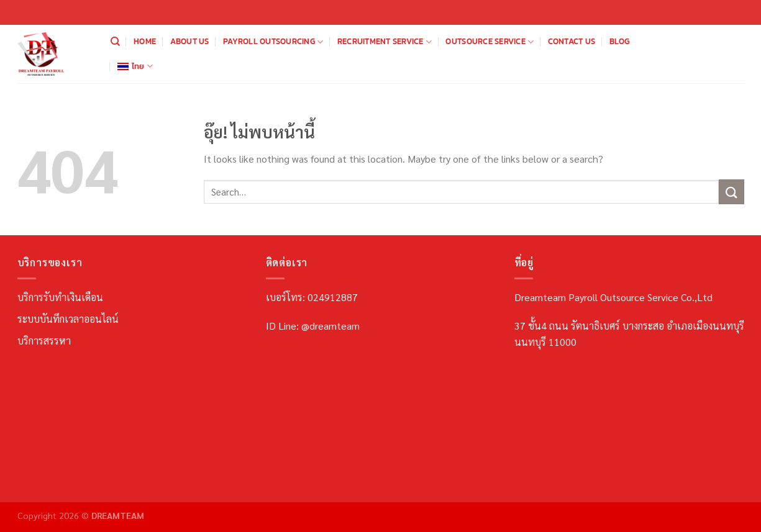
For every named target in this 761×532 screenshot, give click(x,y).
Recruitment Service (385, 42)
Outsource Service (490, 42)
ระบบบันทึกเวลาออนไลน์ (68, 319)
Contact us (572, 41)
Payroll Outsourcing (273, 42)
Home (145, 41)
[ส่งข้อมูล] (731, 192)
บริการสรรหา (44, 340)
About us (190, 41)
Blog (620, 41)
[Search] (115, 42)
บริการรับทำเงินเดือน (60, 297)
